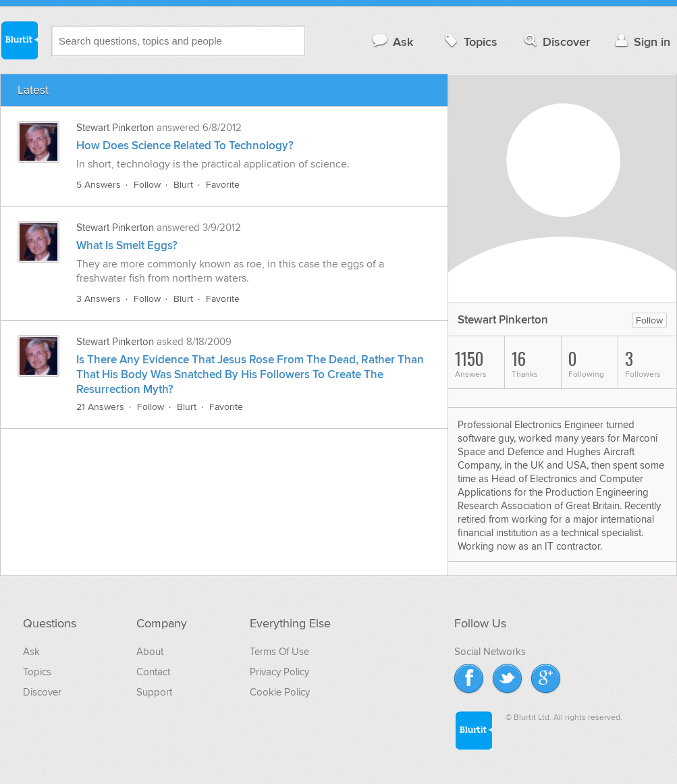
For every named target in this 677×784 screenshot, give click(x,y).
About (150, 652)
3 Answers (99, 299)
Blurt (183, 185)
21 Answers (100, 407)
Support (154, 692)
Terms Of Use (279, 652)
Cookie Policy (280, 692)
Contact (153, 672)
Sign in (641, 42)
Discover (556, 42)
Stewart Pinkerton (116, 128)
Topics (469, 42)
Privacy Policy (279, 672)
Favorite (223, 185)
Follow (147, 185)
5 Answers (99, 185)
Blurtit (19, 40)
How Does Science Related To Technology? (185, 146)
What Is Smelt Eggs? (127, 246)
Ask (392, 42)
